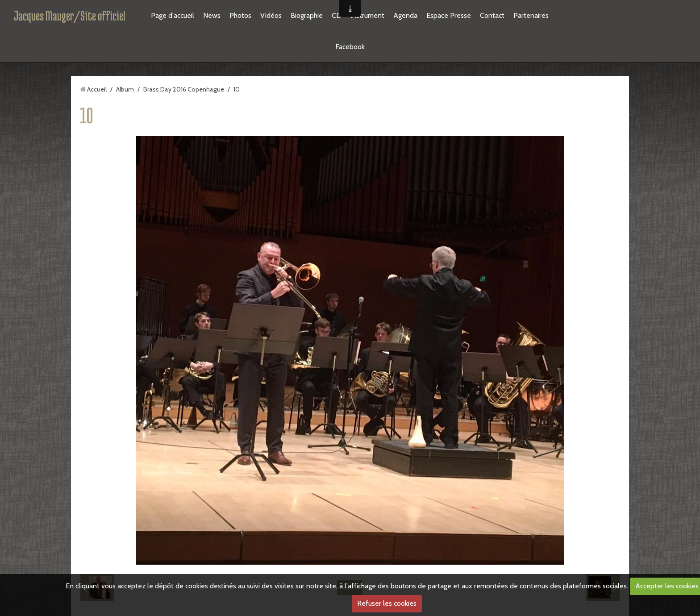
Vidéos (271, 15)
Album (125, 89)
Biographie (307, 15)
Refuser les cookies (387, 603)
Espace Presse (449, 15)
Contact (492, 15)
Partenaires (531, 15)
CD (337, 15)
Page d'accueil (173, 15)
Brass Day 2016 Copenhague (184, 89)
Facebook (350, 47)
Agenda (405, 15)
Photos (240, 15)
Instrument (367, 15)
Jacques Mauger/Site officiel (70, 16)
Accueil (97, 89)
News (212, 15)
